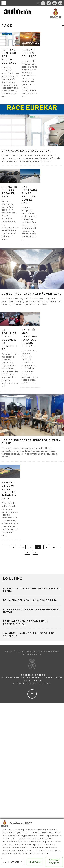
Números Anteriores (23, 678)
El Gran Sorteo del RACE (29, 53)
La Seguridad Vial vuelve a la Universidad (10, 340)
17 (46, 547)
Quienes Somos (33, 675)
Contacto (54, 678)
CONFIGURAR (13, 862)
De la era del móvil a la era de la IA (30, 600)
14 (23, 547)
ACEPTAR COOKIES (54, 862)
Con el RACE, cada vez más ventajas (32, 294)
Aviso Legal (34, 681)
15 (31, 547)
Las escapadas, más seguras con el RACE (30, 195)
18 (54, 547)
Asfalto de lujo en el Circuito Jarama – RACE (9, 491)
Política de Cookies (38, 854)
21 (28, 553)
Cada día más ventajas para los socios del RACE (29, 338)
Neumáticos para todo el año (9, 192)
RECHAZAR (35, 862)
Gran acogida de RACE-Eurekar (28, 151)
